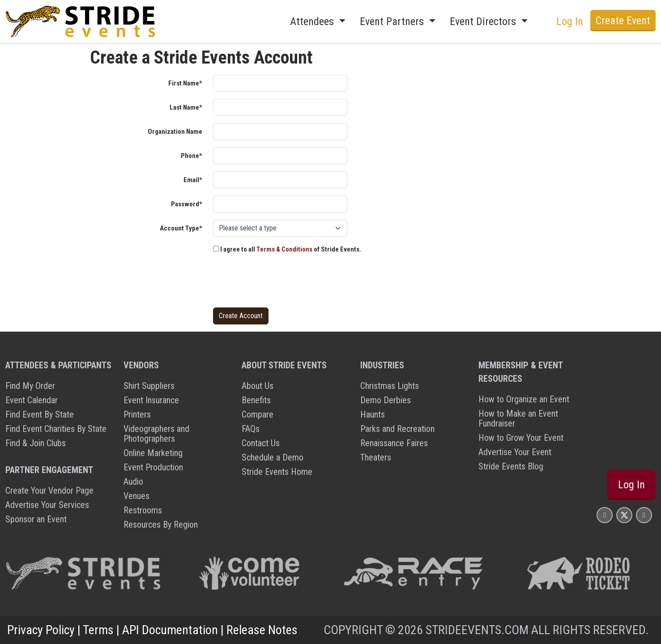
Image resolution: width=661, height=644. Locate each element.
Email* (193, 180)
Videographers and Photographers (156, 434)
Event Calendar (32, 400)
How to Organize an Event (524, 399)
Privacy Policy (41, 630)
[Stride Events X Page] (624, 515)
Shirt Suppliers (149, 386)
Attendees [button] (313, 21)
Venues (136, 496)
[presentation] (281, 283)
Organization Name (175, 132)
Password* (187, 204)
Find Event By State (40, 414)
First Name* (185, 83)
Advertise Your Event (515, 452)
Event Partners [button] (393, 21)
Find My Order (30, 386)
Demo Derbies (386, 400)
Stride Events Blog (511, 466)
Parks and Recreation (397, 429)
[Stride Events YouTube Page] (644, 515)
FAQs (251, 429)
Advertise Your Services (47, 505)
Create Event (623, 21)
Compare (258, 414)
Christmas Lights (390, 386)
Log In (570, 21)
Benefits (256, 400)
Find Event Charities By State (56, 429)
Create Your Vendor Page (49, 490)
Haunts (373, 414)
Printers (137, 414)
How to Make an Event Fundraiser (518, 418)
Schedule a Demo (273, 457)
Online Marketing (153, 453)
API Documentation (170, 630)
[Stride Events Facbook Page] (605, 515)
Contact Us (261, 443)
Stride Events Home (277, 472)
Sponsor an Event (36, 519)
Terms (98, 630)
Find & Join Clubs (36, 443)
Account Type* (181, 228)
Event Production (153, 467)
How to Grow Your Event (521, 438)
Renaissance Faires (394, 443)
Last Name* (186, 107)
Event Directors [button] (484, 21)
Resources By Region (161, 525)
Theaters (376, 457)
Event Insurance (151, 400)
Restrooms (143, 510)
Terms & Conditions (284, 249)
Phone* (192, 156)
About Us (258, 386)
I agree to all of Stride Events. (287, 249)
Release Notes (262, 630)
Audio (133, 482)
